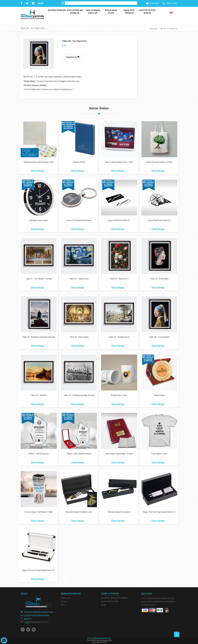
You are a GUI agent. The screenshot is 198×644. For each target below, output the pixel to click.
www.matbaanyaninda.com (99, 638)
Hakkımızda (66, 598)
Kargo (104, 605)
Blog (63, 605)
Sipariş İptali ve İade (110, 601)
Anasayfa (154, 29)
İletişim (64, 601)
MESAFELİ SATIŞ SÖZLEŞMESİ (114, 598)
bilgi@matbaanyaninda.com (37, 622)
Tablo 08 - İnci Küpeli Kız (74, 41)
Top (177, 634)
